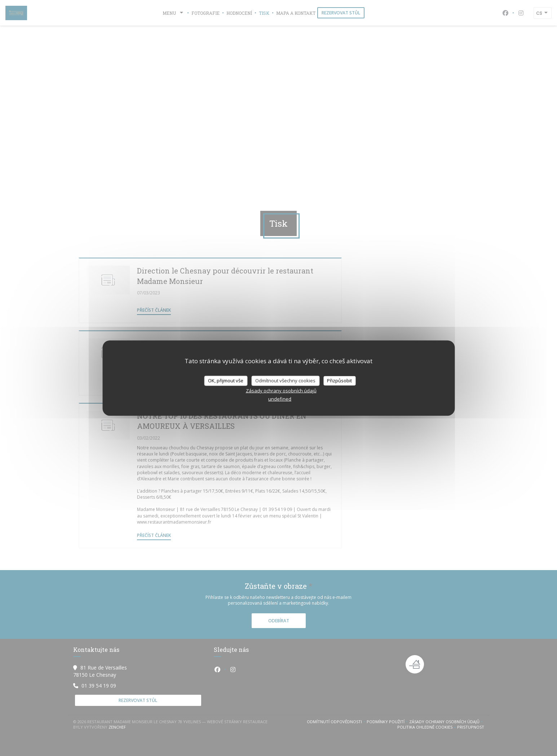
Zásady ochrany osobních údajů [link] (281, 390)
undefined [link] (280, 399)
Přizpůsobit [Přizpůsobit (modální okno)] (339, 381)
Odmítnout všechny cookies (285, 381)
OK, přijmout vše (226, 381)
